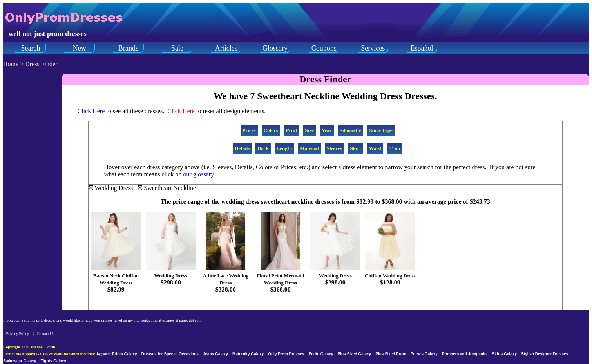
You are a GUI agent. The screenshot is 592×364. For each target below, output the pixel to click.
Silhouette (351, 130)
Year (327, 130)
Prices (249, 130)
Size (309, 130)
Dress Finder (41, 64)
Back (263, 148)
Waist (375, 148)
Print (291, 130)
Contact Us (46, 334)
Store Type (381, 130)
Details (242, 148)
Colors (271, 130)
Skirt (355, 148)
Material (309, 148)
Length (284, 148)
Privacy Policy (18, 334)
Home (11, 64)
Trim (395, 148)
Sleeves (335, 148)
